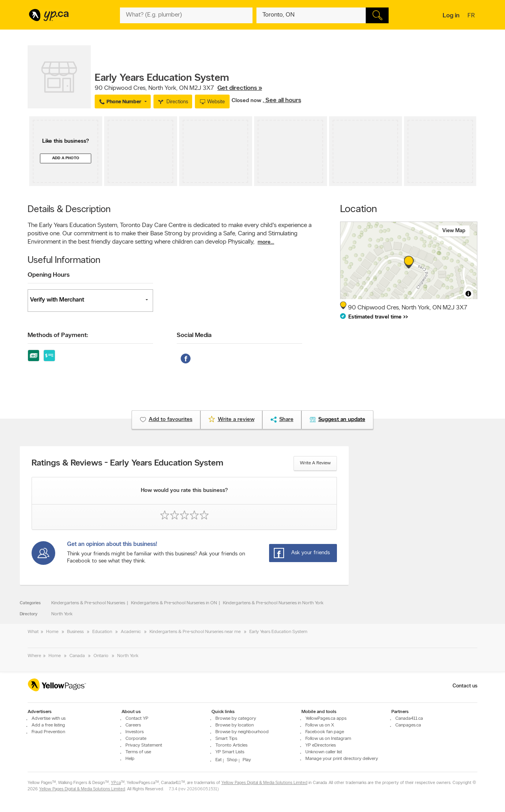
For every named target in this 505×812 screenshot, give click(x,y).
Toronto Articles (231, 745)
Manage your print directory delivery (342, 759)
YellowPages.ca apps (326, 719)
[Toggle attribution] (468, 294)
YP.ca (116, 783)
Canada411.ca (409, 719)
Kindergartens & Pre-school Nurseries (88, 603)
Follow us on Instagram (328, 739)
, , (178, 88)
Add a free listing (48, 725)
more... (266, 242)
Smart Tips (226, 739)
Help (130, 759)
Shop (232, 760)
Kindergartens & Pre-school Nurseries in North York (273, 603)
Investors (135, 732)
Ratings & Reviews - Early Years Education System (127, 464)
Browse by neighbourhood (242, 732)
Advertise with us (49, 719)
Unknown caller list (324, 752)
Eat (219, 760)
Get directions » (240, 88)
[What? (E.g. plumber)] (186, 15)
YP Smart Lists (230, 752)
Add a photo (66, 158)
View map (454, 231)
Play (247, 760)
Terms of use (138, 752)
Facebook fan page (325, 732)
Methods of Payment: (58, 335)
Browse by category (236, 719)
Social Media (194, 335)
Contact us (465, 686)
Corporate (136, 739)
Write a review (315, 463)
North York (62, 614)
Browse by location (235, 725)
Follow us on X (320, 725)
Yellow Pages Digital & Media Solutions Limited (264, 783)
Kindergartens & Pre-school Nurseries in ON (174, 603)
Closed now (247, 101)
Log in (451, 16)
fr (472, 16)
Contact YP (137, 719)
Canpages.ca (408, 725)
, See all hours (282, 101)
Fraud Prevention (48, 732)
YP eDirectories (321, 745)
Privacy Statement (144, 745)
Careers (133, 725)
